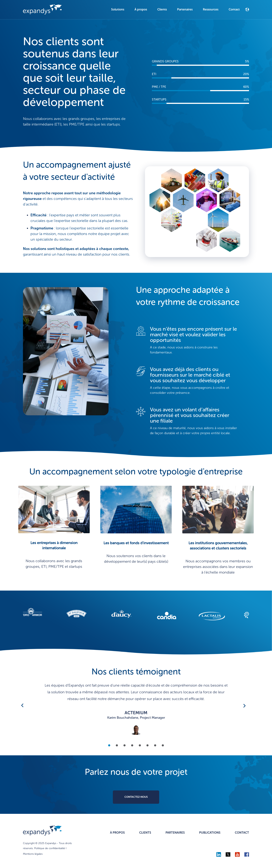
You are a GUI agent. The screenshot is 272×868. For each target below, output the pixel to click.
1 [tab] (109, 745)
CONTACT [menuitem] (242, 833)
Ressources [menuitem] (211, 9)
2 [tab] (117, 745)
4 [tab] (132, 745)
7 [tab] (155, 745)
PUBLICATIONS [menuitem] (210, 833)
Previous (22, 706)
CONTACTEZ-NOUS (136, 797)
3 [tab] (125, 745)
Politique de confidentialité (50, 848)
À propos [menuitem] (141, 9)
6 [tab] (147, 745)
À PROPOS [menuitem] (117, 833)
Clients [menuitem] (162, 9)
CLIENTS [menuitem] (145, 833)
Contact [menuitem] (234, 9)
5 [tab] (140, 745)
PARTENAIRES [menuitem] (175, 833)
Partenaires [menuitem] (185, 9)
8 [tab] (163, 745)
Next (244, 706)
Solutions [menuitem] (118, 9)
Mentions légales (33, 854)
